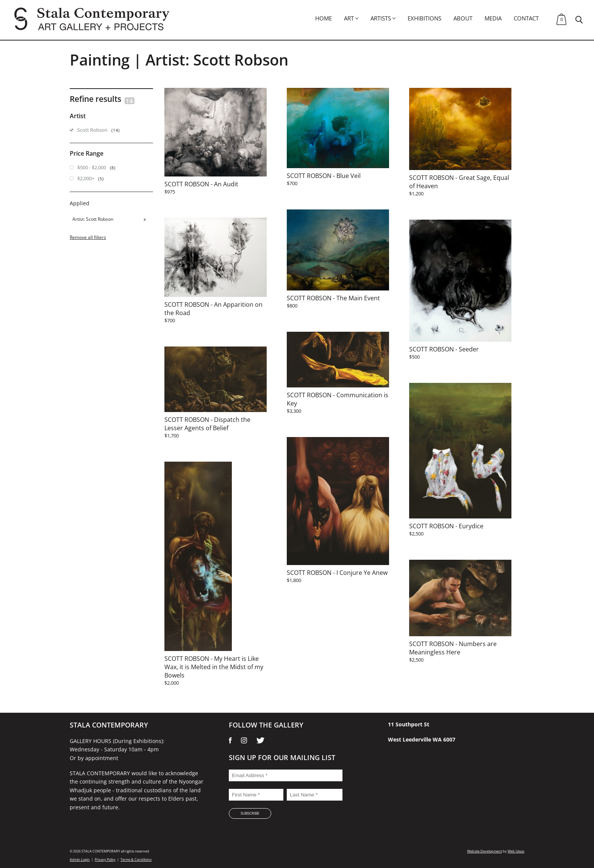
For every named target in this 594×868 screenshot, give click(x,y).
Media (493, 18)
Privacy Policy (105, 859)
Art (349, 18)
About (463, 18)
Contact (526, 18)
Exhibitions (424, 18)
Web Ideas (516, 851)
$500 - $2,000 (88, 167)
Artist (78, 219)
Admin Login (80, 859)
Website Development (485, 851)
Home (324, 18)
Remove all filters (88, 237)
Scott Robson (89, 130)
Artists (381, 18)
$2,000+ (82, 178)
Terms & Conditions (136, 859)
